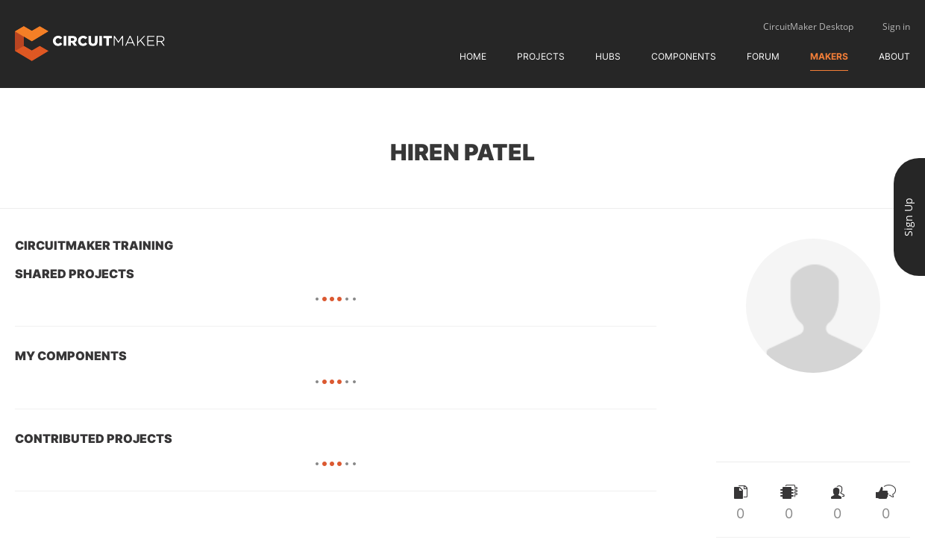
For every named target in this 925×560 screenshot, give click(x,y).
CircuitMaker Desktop (808, 26)
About (894, 56)
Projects (541, 56)
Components (684, 56)
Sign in (896, 26)
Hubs (608, 56)
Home (473, 56)
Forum (763, 56)
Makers (829, 56)
